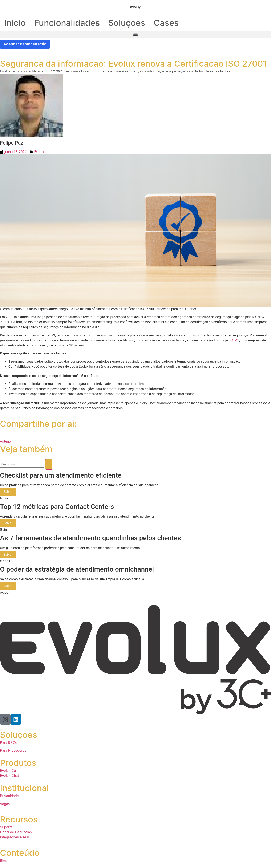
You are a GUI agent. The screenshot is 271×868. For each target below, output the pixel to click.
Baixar (8, 492)
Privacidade (9, 796)
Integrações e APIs (15, 837)
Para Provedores (13, 751)
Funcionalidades (67, 23)
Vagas (5, 804)
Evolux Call (9, 771)
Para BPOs (8, 743)
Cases (166, 23)
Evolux (39, 152)
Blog (4, 861)
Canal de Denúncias (16, 832)
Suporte (6, 827)
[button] (135, 34)
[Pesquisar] (49, 464)
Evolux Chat (9, 776)
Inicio (15, 23)
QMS (236, 340)
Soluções (127, 23)
